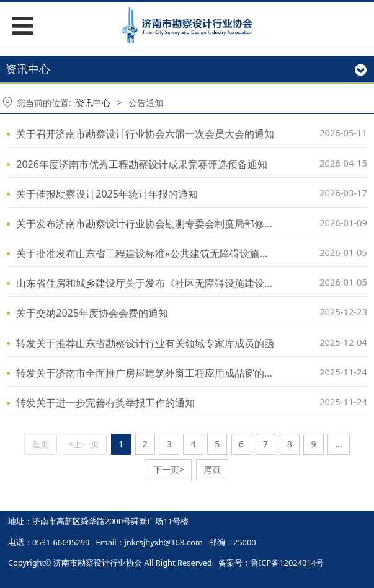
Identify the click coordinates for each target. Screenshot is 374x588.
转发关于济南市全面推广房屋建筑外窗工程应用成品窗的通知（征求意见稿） (185, 373)
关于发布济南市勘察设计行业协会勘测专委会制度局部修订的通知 (160, 224)
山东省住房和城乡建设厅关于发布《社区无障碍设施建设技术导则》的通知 (180, 283)
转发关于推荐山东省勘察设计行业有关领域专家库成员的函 (145, 343)
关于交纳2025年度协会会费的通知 (92, 313)
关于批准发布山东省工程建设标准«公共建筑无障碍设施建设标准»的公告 (175, 253)
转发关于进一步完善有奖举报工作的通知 (105, 403)
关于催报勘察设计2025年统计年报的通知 (107, 194)
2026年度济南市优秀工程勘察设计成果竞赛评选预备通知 (142, 164)
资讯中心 (93, 103)
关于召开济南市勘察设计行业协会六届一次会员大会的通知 (145, 134)
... (338, 444)
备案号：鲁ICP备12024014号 (271, 563)
